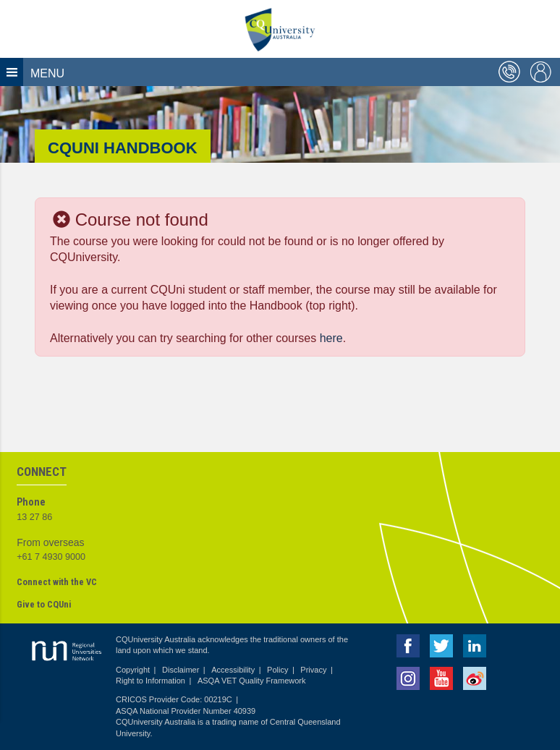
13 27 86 (34, 517)
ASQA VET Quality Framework (252, 681)
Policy (277, 670)
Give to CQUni (44, 604)
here (331, 338)
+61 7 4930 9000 (51, 557)
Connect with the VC (57, 582)
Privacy (313, 670)
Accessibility (233, 670)
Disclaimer (181, 670)
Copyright (133, 670)
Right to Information (150, 681)
